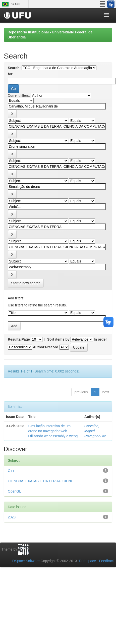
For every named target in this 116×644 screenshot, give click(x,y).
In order (100, 339)
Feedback (107, 561)
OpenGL (14, 491)
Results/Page (19, 339)
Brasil (11, 4)
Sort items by (58, 339)
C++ (11, 471)
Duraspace (87, 561)
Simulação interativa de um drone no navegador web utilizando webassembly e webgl (53, 431)
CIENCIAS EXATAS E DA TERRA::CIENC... (42, 481)
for (10, 74)
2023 (12, 517)
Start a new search (26, 283)
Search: (14, 68)
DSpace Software (26, 561)
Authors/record (46, 347)
